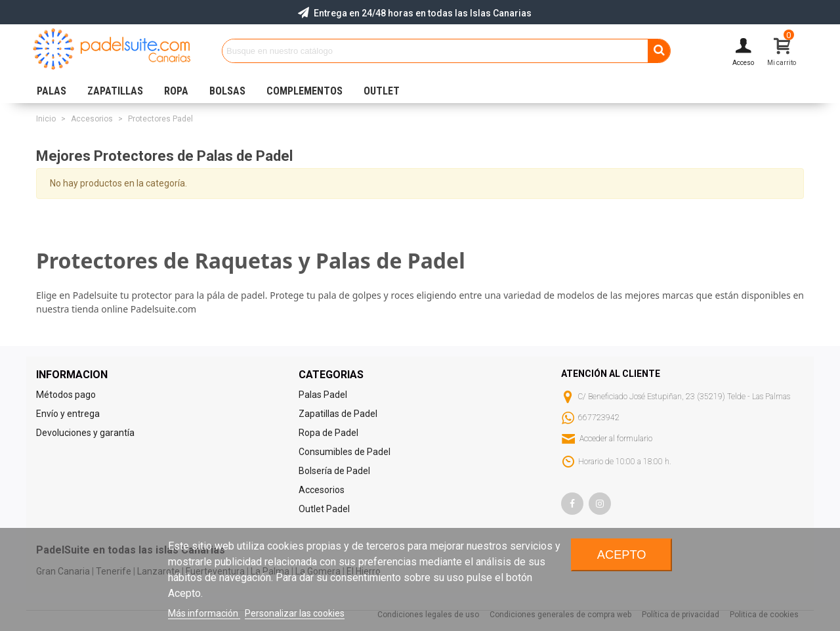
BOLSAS (227, 91)
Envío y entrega (68, 414)
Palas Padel (323, 395)
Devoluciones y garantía (85, 433)
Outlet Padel (324, 509)
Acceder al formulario (616, 439)
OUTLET (382, 91)
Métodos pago (66, 395)
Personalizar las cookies (295, 613)
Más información (204, 613)
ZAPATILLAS (115, 91)
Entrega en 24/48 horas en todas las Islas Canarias (423, 13)
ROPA (176, 91)
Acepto (622, 555)
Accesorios (322, 490)
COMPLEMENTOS (304, 91)
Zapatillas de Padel (338, 414)
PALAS (52, 91)
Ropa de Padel (328, 433)
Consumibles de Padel (345, 452)
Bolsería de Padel (334, 471)
